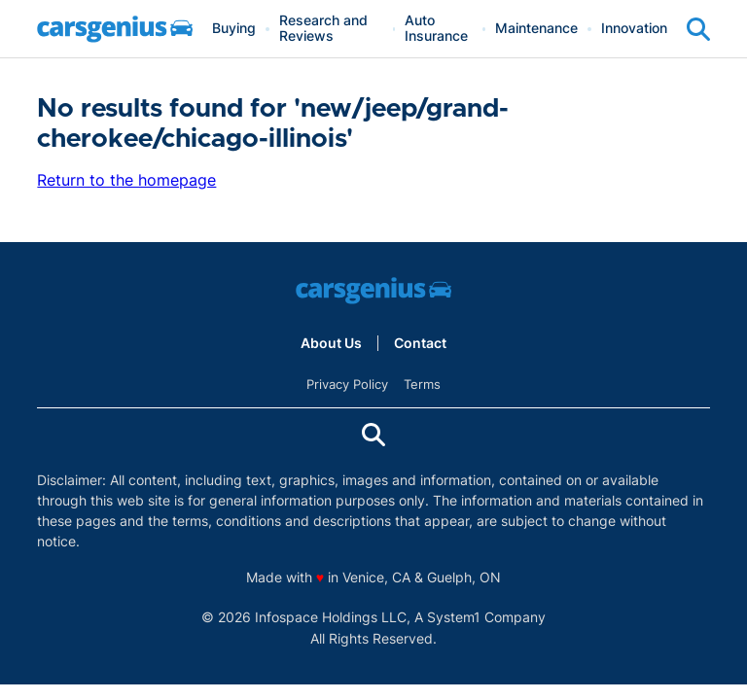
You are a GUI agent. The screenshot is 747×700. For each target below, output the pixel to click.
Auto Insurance (436, 29)
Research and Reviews (323, 29)
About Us (331, 343)
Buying (234, 29)
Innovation (634, 29)
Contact (420, 343)
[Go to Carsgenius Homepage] (115, 29)
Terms (422, 384)
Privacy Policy (347, 384)
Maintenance (536, 29)
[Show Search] (698, 29)
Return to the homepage (126, 180)
